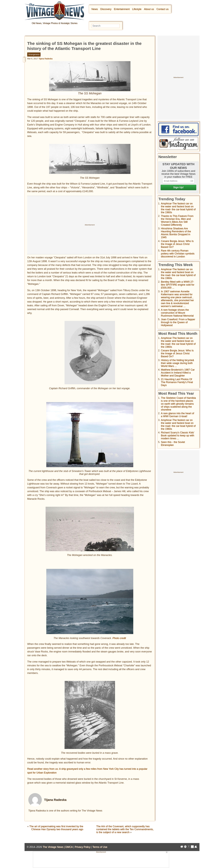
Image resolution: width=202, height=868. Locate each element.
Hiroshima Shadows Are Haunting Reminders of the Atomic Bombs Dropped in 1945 (176, 233)
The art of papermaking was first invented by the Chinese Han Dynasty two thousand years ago (56, 828)
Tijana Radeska (46, 59)
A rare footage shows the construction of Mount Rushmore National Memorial (177, 313)
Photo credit (119, 638)
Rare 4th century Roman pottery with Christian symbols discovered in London (178, 254)
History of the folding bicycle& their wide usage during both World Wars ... (177, 363)
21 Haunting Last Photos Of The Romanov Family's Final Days (177, 382)
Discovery (106, 9)
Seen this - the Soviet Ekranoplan (173, 444)
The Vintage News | (54, 847)
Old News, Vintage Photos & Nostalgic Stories (55, 23)
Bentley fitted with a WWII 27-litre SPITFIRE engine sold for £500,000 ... (178, 285)
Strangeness (34, 54)
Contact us (162, 9)
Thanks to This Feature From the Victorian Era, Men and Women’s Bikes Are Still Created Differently (177, 220)
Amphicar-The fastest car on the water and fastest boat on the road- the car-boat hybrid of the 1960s (178, 208)
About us (149, 9)
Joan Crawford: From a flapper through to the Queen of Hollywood (178, 322)
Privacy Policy (82, 847)
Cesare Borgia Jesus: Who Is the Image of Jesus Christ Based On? (177, 244)
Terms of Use (100, 847)
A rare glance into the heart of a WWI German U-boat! (177, 415)
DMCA (69, 847)
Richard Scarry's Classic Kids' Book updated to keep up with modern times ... (178, 435)
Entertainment (122, 9)
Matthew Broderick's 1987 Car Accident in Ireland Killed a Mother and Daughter (178, 373)
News (95, 9)
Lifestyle (137, 9)
